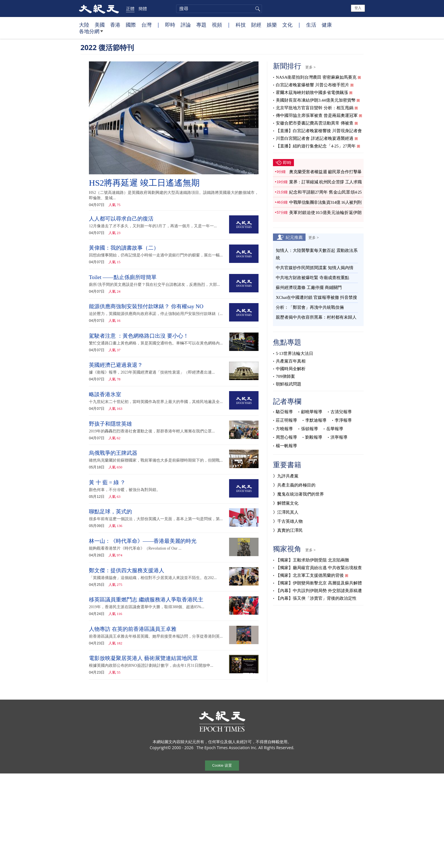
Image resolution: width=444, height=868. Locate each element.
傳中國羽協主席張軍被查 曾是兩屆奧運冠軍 (317, 115)
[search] (219, 9)
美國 (100, 25)
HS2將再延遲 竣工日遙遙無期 (144, 183)
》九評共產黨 (286, 476)
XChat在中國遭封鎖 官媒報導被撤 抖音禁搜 (316, 297)
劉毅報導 (314, 437)
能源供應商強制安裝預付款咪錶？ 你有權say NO (146, 306)
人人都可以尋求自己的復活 (121, 219)
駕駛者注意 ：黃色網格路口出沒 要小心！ (139, 336)
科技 (241, 25)
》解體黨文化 (286, 503)
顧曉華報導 (312, 412)
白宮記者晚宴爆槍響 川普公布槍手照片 (312, 85)
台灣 (146, 25)
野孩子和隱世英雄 (110, 424)
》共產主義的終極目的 (294, 485)
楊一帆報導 (286, 446)
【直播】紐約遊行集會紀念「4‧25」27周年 (316, 146)
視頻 (217, 25)
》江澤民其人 (286, 512)
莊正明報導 (286, 420)
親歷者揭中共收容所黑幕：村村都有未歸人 (316, 317)
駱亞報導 (284, 412)
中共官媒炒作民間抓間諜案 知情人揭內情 (315, 268)
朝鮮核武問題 (289, 384)
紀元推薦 (294, 237)
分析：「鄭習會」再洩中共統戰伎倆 (310, 307)
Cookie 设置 (222, 765)
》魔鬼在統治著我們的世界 (298, 494)
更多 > (310, 67)
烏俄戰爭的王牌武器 (113, 453)
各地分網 (91, 33)
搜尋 (257, 9)
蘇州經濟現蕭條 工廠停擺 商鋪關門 (309, 288)
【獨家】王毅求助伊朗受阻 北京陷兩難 (312, 560)
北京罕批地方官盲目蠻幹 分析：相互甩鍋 (315, 108)
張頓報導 (309, 429)
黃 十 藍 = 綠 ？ (107, 482)
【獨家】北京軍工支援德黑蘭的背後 (310, 575)
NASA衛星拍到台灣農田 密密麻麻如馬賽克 (316, 77)
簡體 (143, 8)
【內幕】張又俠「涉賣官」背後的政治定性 (316, 598)
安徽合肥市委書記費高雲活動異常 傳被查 (315, 123)
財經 (256, 25)
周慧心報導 (286, 437)
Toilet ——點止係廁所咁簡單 (123, 277)
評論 (186, 25)
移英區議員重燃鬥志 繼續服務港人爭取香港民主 (146, 600)
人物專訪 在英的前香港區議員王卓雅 (133, 629)
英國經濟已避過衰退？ (116, 365)
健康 (327, 25)
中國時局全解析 (291, 369)
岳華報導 (335, 429)
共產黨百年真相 (291, 361)
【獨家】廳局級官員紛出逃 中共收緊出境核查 (319, 568)
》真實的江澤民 (288, 530)
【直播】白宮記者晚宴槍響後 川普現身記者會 (319, 131)
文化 (287, 25)
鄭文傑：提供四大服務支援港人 (127, 570)
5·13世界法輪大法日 (294, 353)
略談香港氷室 (105, 394)
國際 (131, 25)
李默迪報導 (316, 420)
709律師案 (285, 376)
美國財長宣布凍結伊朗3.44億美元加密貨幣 (316, 100)
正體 (130, 8)
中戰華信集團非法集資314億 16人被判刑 (325, 202)
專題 (201, 25)
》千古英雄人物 (288, 521)
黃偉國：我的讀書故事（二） (124, 248)
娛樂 (272, 25)
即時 (170, 25)
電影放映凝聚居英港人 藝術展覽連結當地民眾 (143, 658)
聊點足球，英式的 (110, 512)
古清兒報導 (341, 412)
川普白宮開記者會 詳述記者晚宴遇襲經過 (315, 138)
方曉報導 (284, 429)
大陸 (84, 25)
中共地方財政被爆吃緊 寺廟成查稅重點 (312, 278)
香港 (115, 25)
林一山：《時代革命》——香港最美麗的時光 (143, 541)
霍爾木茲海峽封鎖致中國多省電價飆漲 (312, 93)
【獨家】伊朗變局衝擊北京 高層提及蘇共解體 (319, 583)
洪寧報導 (339, 437)
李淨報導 (343, 420)
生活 (311, 25)
